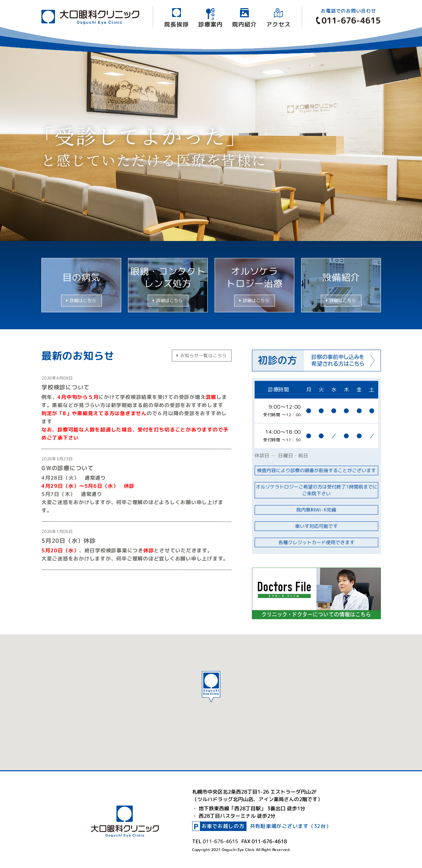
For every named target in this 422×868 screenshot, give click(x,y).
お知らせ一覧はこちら (201, 355)
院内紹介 (244, 24)
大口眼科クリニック (90, 17)
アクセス (278, 24)
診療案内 (210, 24)
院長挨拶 (176, 24)
